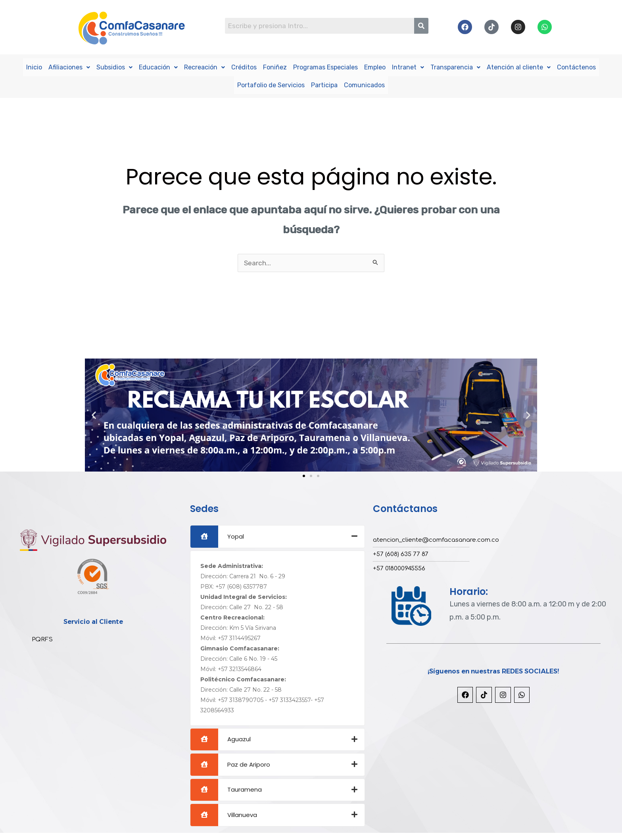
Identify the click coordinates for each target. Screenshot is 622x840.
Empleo (375, 67)
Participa (324, 84)
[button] (94, 415)
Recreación (204, 67)
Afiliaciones (69, 67)
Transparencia (455, 67)
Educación (158, 67)
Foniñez (275, 67)
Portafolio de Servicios (271, 84)
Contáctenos (576, 67)
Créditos (244, 67)
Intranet (408, 67)
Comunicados (364, 84)
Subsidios (114, 67)
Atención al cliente (519, 67)
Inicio (34, 67)
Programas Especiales (325, 67)
